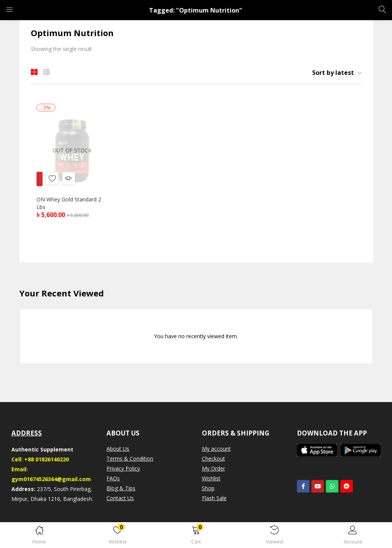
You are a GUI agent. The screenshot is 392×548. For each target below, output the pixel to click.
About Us (118, 451)
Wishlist (211, 480)
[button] (196, 536)
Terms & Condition (130, 460)
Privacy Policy (123, 470)
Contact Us (120, 500)
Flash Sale (214, 500)
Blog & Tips (121, 490)
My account (216, 451)
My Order (213, 470)
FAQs (113, 480)
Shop (208, 490)
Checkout (213, 460)
